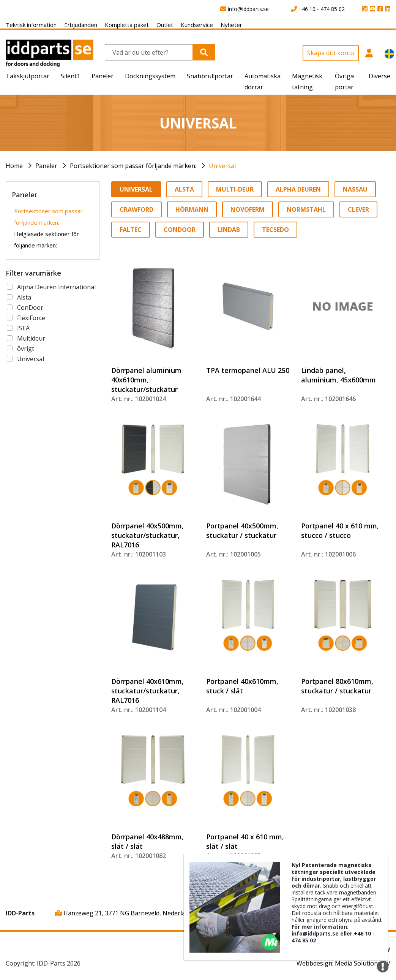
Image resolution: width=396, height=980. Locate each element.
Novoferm (248, 209)
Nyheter (231, 25)
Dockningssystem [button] (150, 76)
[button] (369, 56)
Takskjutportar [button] (28, 76)
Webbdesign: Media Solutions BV (343, 963)
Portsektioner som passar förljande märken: (133, 166)
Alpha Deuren (298, 189)
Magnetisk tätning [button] (307, 82)
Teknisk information (31, 25)
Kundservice (197, 25)
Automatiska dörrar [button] (263, 82)
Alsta (24, 297)
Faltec (131, 230)
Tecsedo (275, 230)
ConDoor (30, 308)
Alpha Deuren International (56, 287)
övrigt (26, 349)
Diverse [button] (379, 76)
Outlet (165, 25)
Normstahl (306, 209)
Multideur (31, 338)
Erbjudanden (81, 25)
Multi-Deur (235, 189)
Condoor (180, 230)
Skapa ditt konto (331, 53)
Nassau (355, 189)
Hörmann (192, 209)
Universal (222, 166)
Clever (358, 209)
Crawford (136, 209)
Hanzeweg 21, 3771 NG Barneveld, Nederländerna (130, 913)
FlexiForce (31, 318)
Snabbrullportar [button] (210, 76)
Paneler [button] (103, 76)
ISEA (23, 328)
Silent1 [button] (70, 76)
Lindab (229, 230)
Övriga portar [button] (344, 82)
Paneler (46, 166)
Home (14, 166)
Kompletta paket (127, 25)
